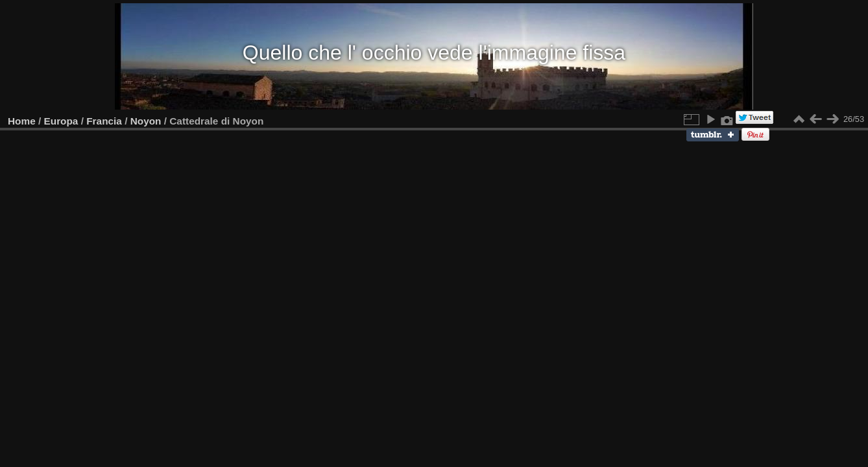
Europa (61, 121)
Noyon (146, 121)
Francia (104, 121)
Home (22, 121)
